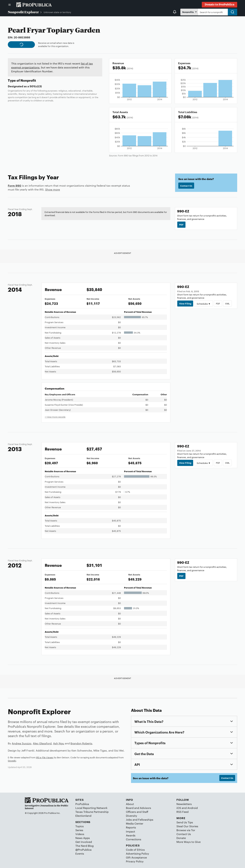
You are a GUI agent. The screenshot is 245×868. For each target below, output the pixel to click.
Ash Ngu (59, 743)
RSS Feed (182, 812)
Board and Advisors (138, 808)
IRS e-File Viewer (45, 757)
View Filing (185, 303)
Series (79, 830)
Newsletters (184, 804)
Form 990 (15, 185)
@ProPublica (83, 850)
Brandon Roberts (81, 743)
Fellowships (146, 820)
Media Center (135, 823)
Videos (80, 834)
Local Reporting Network (91, 808)
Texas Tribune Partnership (92, 812)
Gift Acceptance (136, 857)
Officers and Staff (137, 812)
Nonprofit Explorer (23, 12)
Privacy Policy (135, 861)
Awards (131, 835)
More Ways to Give (189, 842)
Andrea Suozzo (22, 743)
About (130, 804)
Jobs (129, 820)
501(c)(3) (36, 86)
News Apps (83, 838)
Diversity (132, 816)
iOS (179, 808)
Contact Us (186, 186)
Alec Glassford (42, 743)
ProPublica (82, 804)
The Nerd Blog (84, 846)
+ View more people (55, 417)
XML (227, 303)
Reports (131, 827)
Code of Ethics (135, 850)
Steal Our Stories (187, 826)
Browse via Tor (186, 830)
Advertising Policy (137, 853)
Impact (130, 831)
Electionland (83, 816)
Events (80, 853)
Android (193, 808)
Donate (181, 838)
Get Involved (84, 842)
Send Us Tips (185, 822)
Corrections (134, 839)
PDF (181, 224)
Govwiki (12, 761)
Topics (80, 826)
